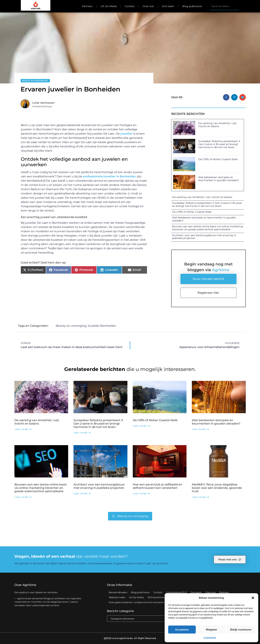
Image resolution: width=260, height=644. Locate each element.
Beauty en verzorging (35, 81)
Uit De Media (109, 6)
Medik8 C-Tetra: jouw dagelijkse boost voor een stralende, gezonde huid (217, 488)
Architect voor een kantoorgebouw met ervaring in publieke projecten (204, 237)
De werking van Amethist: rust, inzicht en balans (218, 125)
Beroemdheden (118, 592)
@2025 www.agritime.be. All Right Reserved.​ (130, 638)
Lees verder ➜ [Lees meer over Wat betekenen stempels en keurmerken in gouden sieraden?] (200, 429)
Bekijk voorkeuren (241, 630)
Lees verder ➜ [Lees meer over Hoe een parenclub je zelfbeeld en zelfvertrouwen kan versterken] (141, 493)
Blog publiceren (192, 6)
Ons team (168, 6)
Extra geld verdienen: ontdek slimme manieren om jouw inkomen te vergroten (155, 602)
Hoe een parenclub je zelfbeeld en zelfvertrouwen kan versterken (157, 486)
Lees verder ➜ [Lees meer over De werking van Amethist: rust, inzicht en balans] (23, 429)
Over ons (148, 6)
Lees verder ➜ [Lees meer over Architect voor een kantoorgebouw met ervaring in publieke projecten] (82, 493)
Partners (87, 6)
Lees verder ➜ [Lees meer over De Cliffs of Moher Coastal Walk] (141, 426)
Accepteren (182, 630)
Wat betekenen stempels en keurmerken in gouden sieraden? (219, 179)
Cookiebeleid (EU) (176, 592)
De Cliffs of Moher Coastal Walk (218, 159)
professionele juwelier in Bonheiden (109, 176)
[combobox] (224, 6)
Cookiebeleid (210, 638)
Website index (117, 597)
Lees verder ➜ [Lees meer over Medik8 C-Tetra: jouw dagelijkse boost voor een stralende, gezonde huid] (200, 497)
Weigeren (212, 630)
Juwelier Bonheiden (102, 326)
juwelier (127, 134)
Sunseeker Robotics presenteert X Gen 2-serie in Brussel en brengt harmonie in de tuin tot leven (219, 144)
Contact (130, 6)
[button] (253, 598)
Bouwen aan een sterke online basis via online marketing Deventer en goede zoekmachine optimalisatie (208, 228)
